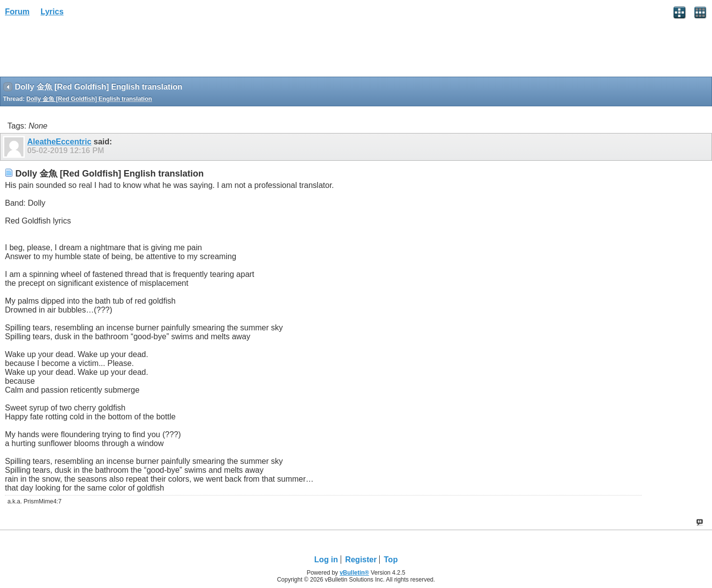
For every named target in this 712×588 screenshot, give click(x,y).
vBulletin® (355, 573)
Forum (17, 12)
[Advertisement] (79, 50)
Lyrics (52, 12)
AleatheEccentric (59, 142)
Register (361, 560)
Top (391, 560)
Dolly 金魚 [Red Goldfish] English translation (89, 99)
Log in (326, 560)
